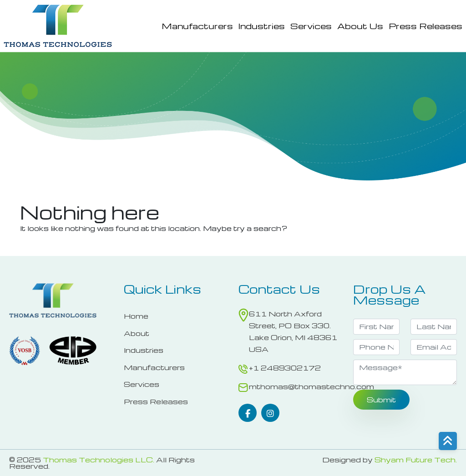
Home (136, 316)
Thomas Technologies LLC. (99, 460)
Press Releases (425, 26)
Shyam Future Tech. (416, 460)
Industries (262, 26)
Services (311, 26)
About (137, 333)
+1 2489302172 (285, 368)
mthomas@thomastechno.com (312, 386)
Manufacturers (197, 26)
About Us (360, 26)
